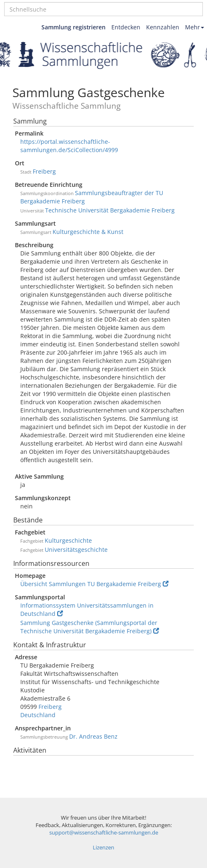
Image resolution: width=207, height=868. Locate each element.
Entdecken (126, 27)
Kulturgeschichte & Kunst (88, 232)
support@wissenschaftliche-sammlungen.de (104, 833)
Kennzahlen (163, 27)
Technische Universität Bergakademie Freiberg (110, 210)
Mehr (195, 27)
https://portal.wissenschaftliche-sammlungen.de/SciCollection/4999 (69, 146)
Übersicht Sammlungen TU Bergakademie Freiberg (94, 584)
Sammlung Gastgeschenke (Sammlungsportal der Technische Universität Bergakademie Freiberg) (90, 627)
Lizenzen (103, 848)
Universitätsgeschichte (76, 550)
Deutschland (38, 715)
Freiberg (44, 171)
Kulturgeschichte (68, 540)
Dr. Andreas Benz (93, 736)
